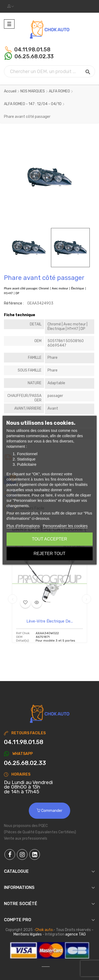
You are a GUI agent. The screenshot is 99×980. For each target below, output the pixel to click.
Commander (49, 811)
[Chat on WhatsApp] (49, 763)
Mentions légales (28, 934)
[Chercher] (49, 71)
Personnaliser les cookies (65, 526)
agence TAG (76, 934)
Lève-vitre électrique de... (50, 621)
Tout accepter (50, 539)
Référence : (14, 303)
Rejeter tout (49, 554)
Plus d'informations (23, 526)
